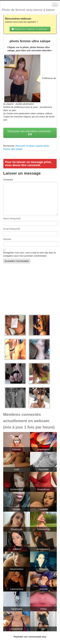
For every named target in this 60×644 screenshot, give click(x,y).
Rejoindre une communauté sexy (30, 637)
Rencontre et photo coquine (29, 146)
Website (7, 239)
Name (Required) (12, 219)
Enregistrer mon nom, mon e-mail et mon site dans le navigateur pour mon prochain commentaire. (30, 254)
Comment (8, 180)
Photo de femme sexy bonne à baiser (28, 10)
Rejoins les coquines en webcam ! (30, 29)
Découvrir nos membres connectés (30, 133)
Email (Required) (12, 229)
